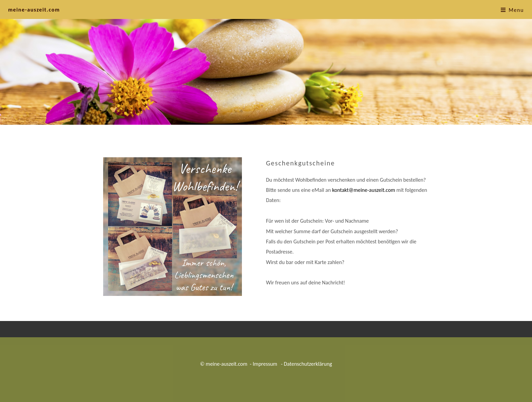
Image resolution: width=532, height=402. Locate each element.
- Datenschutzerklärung (306, 364)
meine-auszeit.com (34, 10)
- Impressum (263, 364)
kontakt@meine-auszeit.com (364, 190)
